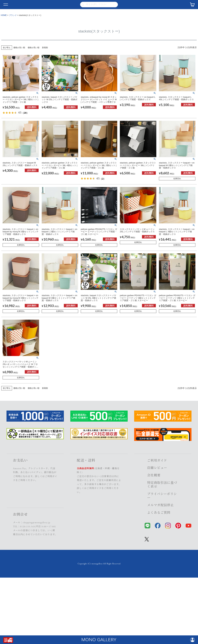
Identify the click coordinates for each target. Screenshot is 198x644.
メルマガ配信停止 (160, 505)
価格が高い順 (34, 48)
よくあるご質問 (159, 513)
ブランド (13, 15)
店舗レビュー (157, 468)
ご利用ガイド (94, 488)
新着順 (45, 48)
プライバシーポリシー (162, 496)
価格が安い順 (19, 48)
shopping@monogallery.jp (36, 523)
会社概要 (154, 475)
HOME (4, 15)
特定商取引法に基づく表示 (162, 485)
